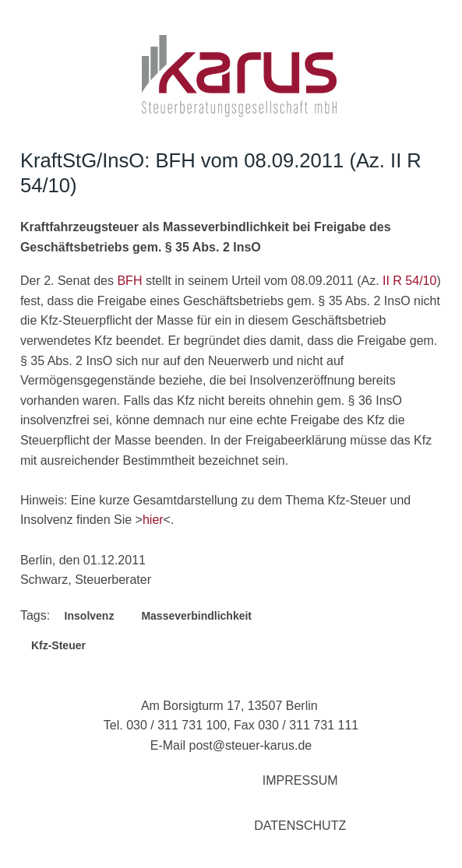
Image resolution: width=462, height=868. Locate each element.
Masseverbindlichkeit (196, 616)
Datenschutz (300, 826)
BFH (129, 281)
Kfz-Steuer (58, 645)
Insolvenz (90, 616)
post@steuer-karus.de (251, 745)
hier (153, 520)
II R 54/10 (409, 281)
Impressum (300, 780)
